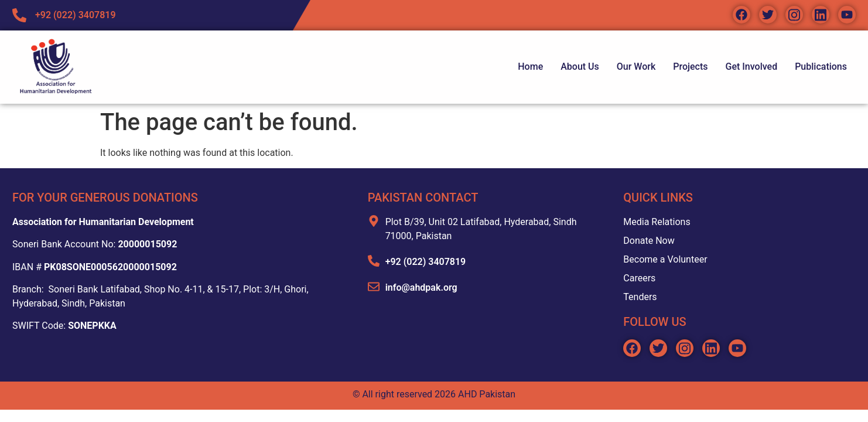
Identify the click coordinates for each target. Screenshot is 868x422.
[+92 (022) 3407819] (374, 261)
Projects (690, 67)
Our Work (636, 67)
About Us (580, 67)
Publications (821, 67)
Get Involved (752, 67)
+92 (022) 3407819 (426, 262)
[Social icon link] (741, 15)
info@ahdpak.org (421, 287)
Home (530, 67)
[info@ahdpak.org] (374, 287)
